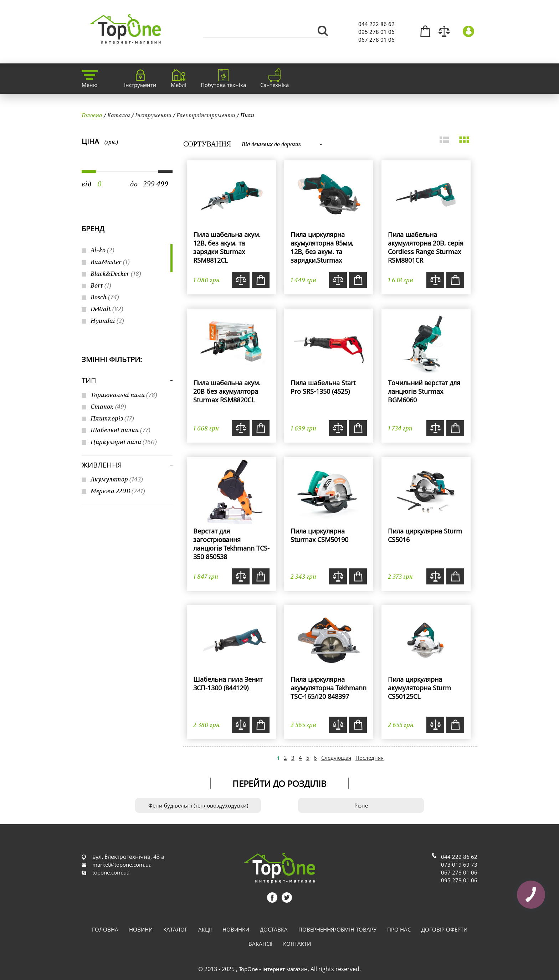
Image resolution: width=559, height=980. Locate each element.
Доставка (274, 929)
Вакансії (260, 944)
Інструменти (153, 115)
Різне (361, 805)
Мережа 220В (118, 491)
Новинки (236, 929)
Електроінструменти (206, 115)
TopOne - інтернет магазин (273, 969)
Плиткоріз (112, 418)
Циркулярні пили (124, 442)
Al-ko (102, 250)
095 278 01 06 (376, 32)
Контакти (297, 944)
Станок (108, 406)
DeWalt (107, 309)
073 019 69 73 (459, 865)
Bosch (105, 297)
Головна (92, 115)
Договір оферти (444, 929)
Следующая (336, 758)
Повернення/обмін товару (337, 929)
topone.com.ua (111, 872)
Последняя (370, 758)
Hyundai (107, 321)
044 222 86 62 (376, 24)
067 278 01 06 (376, 40)
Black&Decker (116, 274)
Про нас (399, 929)
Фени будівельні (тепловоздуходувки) (198, 805)
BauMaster (110, 262)
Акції (205, 929)
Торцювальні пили (124, 395)
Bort (101, 285)
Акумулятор (117, 479)
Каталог (119, 115)
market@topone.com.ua (122, 865)
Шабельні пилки (120, 430)
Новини (141, 929)
